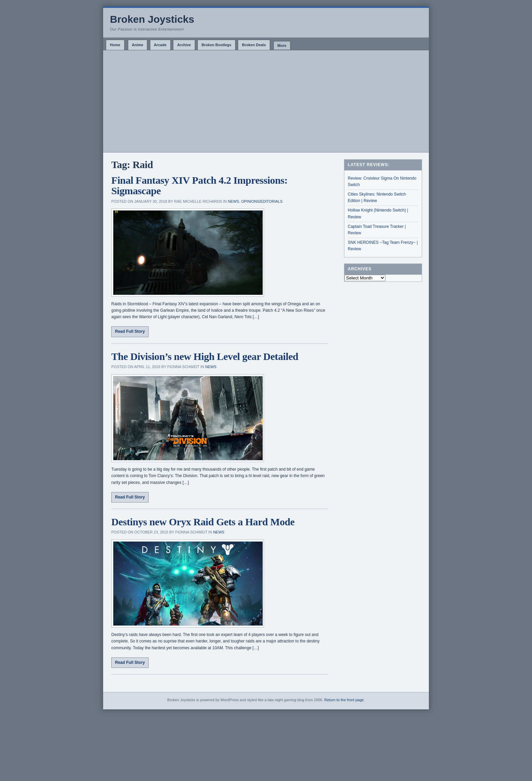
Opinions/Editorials (262, 201)
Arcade (160, 45)
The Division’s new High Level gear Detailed (205, 356)
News (234, 201)
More (282, 46)
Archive (184, 45)
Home (115, 45)
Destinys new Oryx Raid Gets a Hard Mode (203, 522)
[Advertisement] (266, 101)
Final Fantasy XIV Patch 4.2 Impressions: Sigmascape (199, 186)
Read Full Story (130, 331)
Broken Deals (254, 45)
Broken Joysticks (152, 19)
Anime (138, 45)
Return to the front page (344, 700)
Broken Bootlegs (216, 45)
